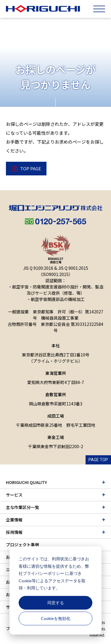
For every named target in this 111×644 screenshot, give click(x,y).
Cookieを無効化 (56, 618)
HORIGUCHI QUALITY (26, 482)
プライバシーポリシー (44, 573)
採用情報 (14, 532)
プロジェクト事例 (22, 545)
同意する (56, 603)
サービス (14, 495)
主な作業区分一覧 (22, 507)
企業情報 (14, 520)
